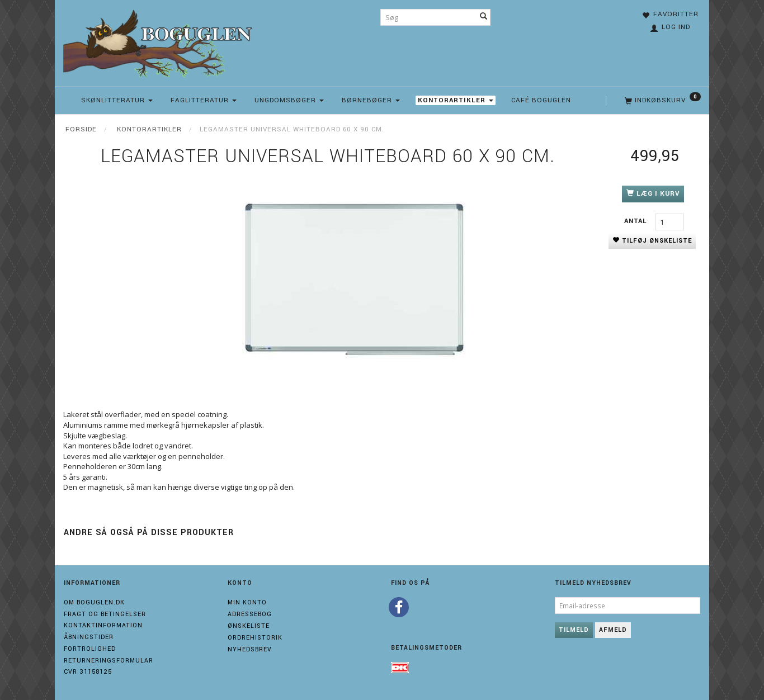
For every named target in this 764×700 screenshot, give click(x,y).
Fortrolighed (90, 649)
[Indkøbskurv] (662, 101)
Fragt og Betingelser (105, 614)
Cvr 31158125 (88, 672)
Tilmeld (574, 630)
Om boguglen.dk (94, 602)
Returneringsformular (109, 661)
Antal (637, 221)
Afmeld (613, 630)
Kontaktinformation (103, 625)
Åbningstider (89, 637)
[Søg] (484, 17)
